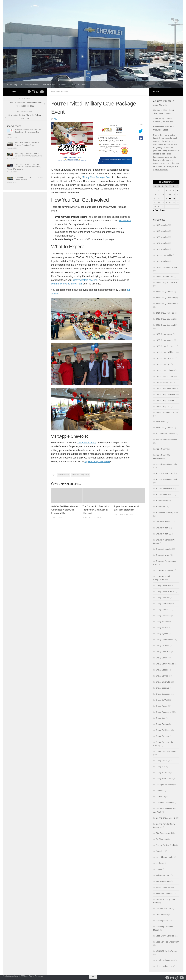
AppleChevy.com (161, 169)
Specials (62, 84)
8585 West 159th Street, (164, 110)
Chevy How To (162, 628)
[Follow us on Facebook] (29, 92)
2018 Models (161, 225)
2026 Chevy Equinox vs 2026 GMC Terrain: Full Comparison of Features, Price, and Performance (24, 167)
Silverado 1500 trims (165, 893)
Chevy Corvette (162, 610)
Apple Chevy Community (166, 464)
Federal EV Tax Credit (165, 845)
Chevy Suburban (163, 694)
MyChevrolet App (163, 881)
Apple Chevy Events (164, 473)
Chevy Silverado (163, 682)
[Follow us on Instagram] (33, 92)
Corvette (159, 791)
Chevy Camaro (162, 585)
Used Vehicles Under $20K (167, 942)
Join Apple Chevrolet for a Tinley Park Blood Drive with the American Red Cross (24, 132)
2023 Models (161, 261)
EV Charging (161, 839)
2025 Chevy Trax (163, 364)
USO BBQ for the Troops (166, 951)
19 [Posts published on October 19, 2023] (170, 198)
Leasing (159, 869)
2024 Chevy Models (164, 292)
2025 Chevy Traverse (165, 358)
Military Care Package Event (97, 177)
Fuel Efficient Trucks (164, 857)
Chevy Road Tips (163, 652)
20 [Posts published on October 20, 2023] (174, 198)
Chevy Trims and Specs (166, 751)
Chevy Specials (162, 688)
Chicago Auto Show (164, 785)
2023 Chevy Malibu (164, 255)
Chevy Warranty (163, 773)
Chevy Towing (162, 724)
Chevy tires (161, 718)
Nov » (163, 210)
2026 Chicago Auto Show (167, 412)
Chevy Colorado (163, 603)
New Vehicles (32, 84)
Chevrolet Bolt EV (163, 534)
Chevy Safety (161, 658)
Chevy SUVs (161, 700)
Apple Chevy (161, 449)
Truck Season (162, 915)
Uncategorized (60, 92)
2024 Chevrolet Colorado (167, 267)
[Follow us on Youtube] (42, 92)
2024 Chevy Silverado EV (167, 304)
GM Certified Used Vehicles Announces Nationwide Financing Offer (65, 510)
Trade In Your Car (163, 909)
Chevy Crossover (163, 616)
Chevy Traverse (163, 736)
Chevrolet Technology (165, 570)
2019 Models (161, 231)
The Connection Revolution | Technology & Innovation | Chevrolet (96, 510)
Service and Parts (78, 84)
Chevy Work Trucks (164, 779)
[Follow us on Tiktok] (38, 92)
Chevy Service (162, 676)
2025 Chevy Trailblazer (166, 352)
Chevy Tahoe (161, 706)
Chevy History (162, 622)
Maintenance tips (163, 875)
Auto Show (160, 507)
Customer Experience (165, 803)
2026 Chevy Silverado (165, 388)
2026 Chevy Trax (163, 406)
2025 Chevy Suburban (165, 346)
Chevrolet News (163, 555)
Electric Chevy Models (165, 818)
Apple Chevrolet (63, 475)
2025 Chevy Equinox (165, 319)
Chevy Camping (163, 597)
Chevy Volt (160, 766)
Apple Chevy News (164, 488)
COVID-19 (160, 797)
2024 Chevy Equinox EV (166, 282)
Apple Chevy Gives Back (166, 479)
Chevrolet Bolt (162, 528)
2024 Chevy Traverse (165, 313)
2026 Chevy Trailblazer (166, 394)
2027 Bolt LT (161, 422)
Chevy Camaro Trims (165, 591)
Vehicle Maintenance (165, 960)
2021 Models (161, 243)
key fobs (159, 863)
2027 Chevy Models (164, 428)
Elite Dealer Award (164, 833)
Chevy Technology (164, 712)
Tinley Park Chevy (87, 443)
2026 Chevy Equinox (165, 376)
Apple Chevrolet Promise (166, 440)
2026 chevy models (164, 382)
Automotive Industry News (167, 513)
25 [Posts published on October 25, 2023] (166, 202)
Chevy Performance (164, 640)
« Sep (156, 210)
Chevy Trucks (162, 760)
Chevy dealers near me (85, 280)
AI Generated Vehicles (165, 434)
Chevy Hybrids (162, 634)
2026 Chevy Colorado (165, 370)
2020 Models (161, 237)
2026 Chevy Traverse (165, 400)
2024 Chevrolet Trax (164, 276)
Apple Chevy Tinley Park (97, 462)
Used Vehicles (48, 84)
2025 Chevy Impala (164, 334)
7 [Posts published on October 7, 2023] (177, 190)
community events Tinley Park (67, 284)
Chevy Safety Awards (165, 664)
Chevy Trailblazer (163, 730)
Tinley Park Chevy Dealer (80, 475)
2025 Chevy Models (164, 340)
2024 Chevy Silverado (165, 298)
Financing (160, 851)
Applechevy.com (14, 84)
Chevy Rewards (163, 646)
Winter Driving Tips (164, 966)
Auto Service (161, 500)
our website (125, 221)
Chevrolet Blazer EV (164, 522)
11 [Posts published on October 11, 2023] (166, 194)
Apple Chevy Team (164, 494)
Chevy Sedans (162, 670)
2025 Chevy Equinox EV (166, 325)
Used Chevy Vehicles (165, 936)
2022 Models (161, 249)
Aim (56, 119)
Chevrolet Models (163, 549)
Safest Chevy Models (165, 887)
